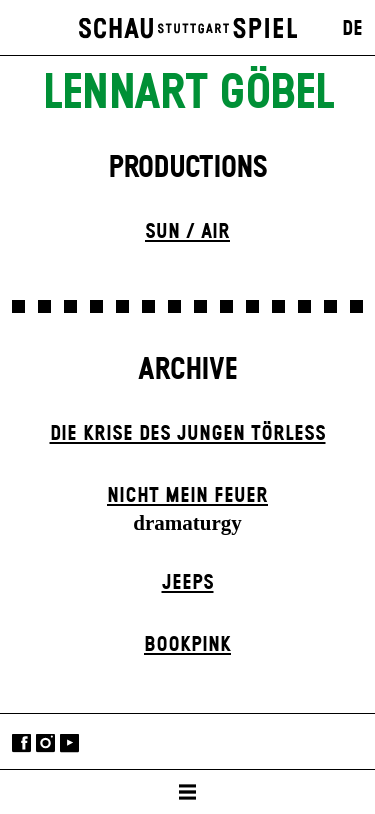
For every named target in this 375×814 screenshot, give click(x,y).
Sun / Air (187, 232)
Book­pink (187, 645)
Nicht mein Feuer (187, 496)
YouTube (69, 743)
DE (352, 29)
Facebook (21, 743)
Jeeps (188, 583)
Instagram (45, 743)
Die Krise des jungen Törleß (188, 434)
